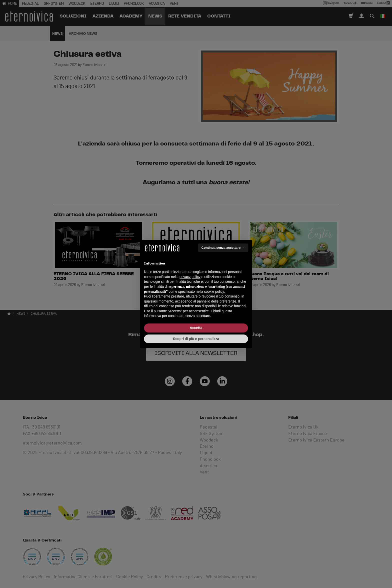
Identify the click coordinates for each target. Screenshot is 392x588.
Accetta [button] (196, 328)
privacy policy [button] (190, 277)
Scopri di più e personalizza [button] (196, 339)
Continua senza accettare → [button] (223, 248)
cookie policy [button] (214, 291)
